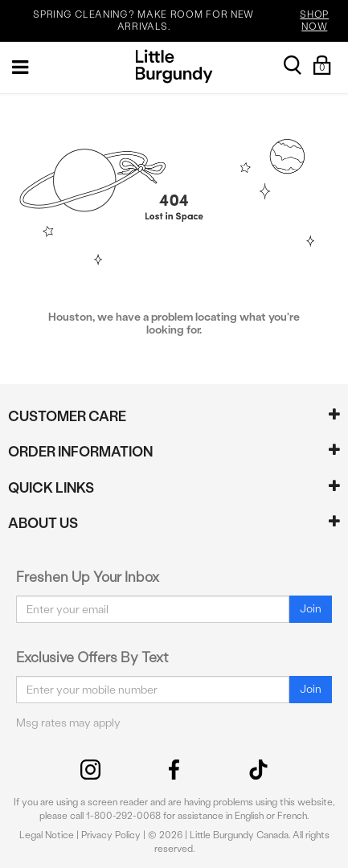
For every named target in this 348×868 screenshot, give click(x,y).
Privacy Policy (111, 835)
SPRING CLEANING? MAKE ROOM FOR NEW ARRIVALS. (188, 21)
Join (311, 609)
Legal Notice (47, 835)
